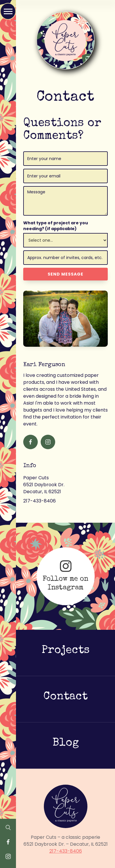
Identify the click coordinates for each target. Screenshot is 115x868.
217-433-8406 (66, 851)
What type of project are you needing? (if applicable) (56, 226)
